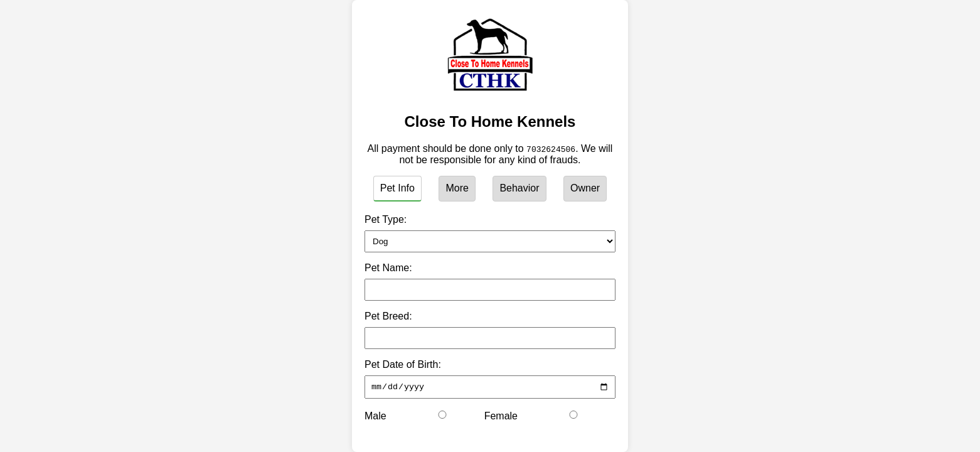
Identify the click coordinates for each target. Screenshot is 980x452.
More (457, 188)
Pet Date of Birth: (403, 364)
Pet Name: (388, 268)
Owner (585, 188)
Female (501, 418)
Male (375, 418)
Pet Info (397, 188)
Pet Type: (386, 219)
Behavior (519, 188)
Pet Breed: (388, 316)
